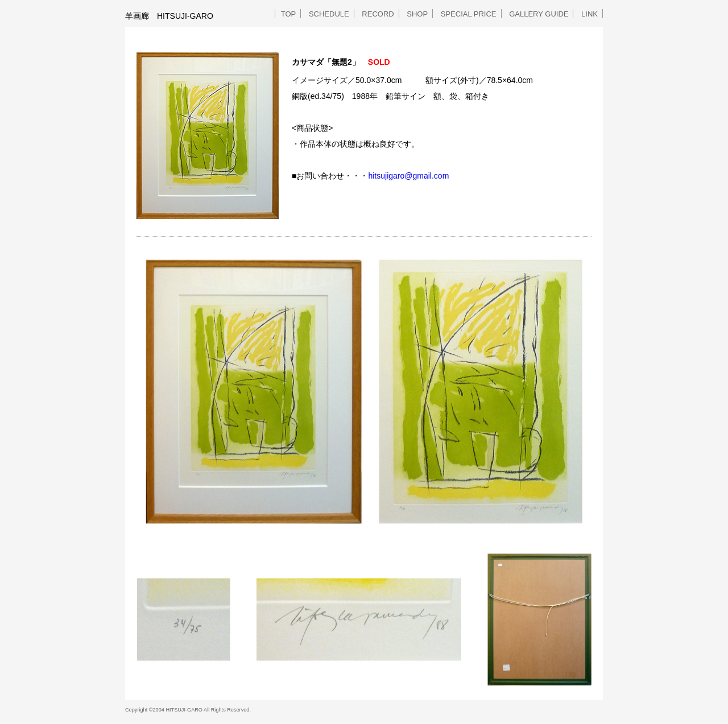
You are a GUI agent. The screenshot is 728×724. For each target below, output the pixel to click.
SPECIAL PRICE (469, 14)
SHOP (417, 14)
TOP (289, 14)
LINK (590, 14)
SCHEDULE (329, 14)
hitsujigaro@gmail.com (408, 176)
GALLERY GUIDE (539, 14)
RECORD (378, 14)
